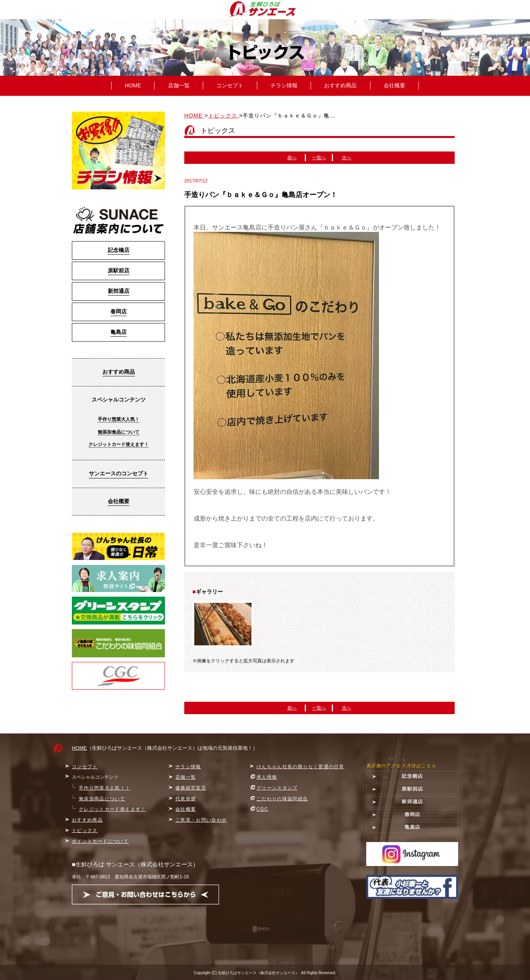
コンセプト (230, 85)
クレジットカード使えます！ (119, 444)
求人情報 (267, 777)
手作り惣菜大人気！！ (105, 788)
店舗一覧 (179, 85)
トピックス (85, 830)
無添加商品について (102, 799)
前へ (292, 158)
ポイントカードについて (100, 841)
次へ (347, 158)
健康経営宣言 (191, 788)
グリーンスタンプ (277, 788)
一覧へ (319, 158)
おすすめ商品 (340, 85)
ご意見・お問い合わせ (201, 820)
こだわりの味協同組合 (282, 799)
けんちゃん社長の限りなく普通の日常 (300, 767)
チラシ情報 (284, 85)
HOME (133, 85)
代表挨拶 (186, 799)
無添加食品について (119, 432)
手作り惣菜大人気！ (119, 419)
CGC (262, 809)
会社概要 (394, 85)
